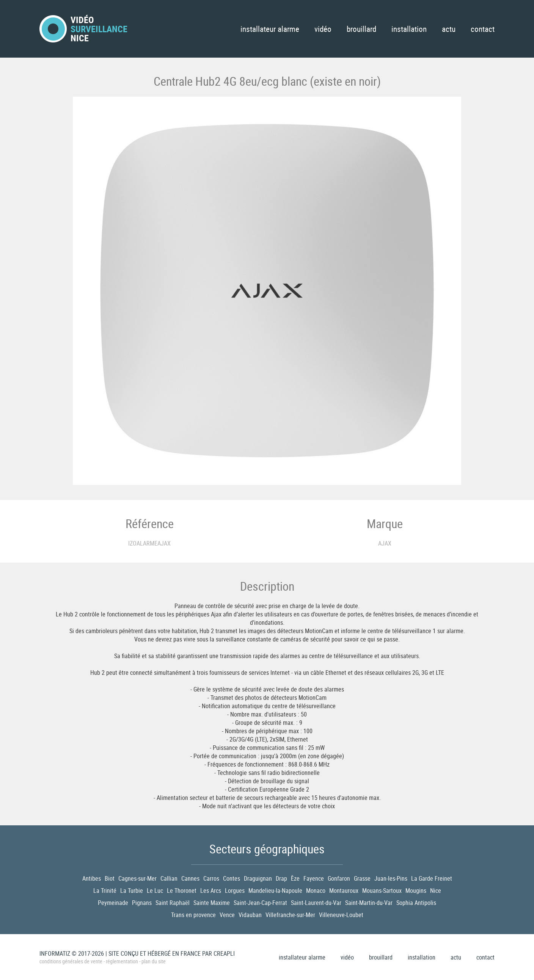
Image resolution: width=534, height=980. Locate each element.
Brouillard (361, 29)
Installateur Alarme (270, 29)
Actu (449, 29)
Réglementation (122, 961)
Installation (409, 29)
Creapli (224, 953)
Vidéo (323, 29)
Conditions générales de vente (71, 961)
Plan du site (154, 961)
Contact (483, 29)
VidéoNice (83, 29)
